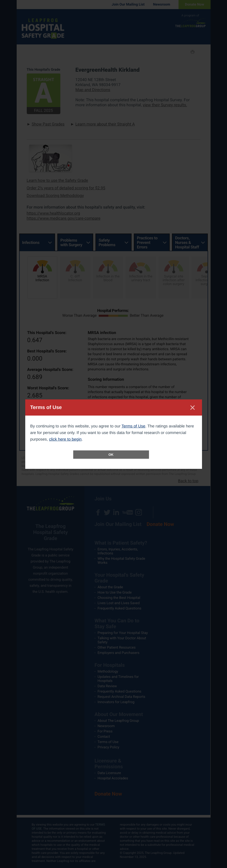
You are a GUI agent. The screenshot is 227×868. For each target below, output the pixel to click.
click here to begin (65, 439)
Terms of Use (133, 426)
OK (111, 455)
